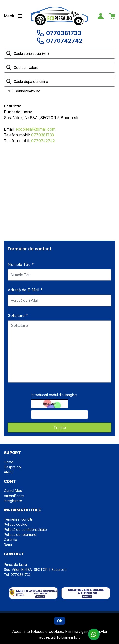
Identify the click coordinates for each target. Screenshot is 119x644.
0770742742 (43, 141)
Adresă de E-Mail (25, 290)
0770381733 (43, 135)
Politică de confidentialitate (25, 529)
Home (9, 462)
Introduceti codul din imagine (54, 395)
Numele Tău (21, 264)
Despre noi (13, 467)
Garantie (11, 540)
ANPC (8, 472)
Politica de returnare (20, 535)
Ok (60, 621)
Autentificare (14, 496)
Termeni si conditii (18, 519)
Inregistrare (13, 501)
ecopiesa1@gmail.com (36, 129)
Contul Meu (13, 491)
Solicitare (18, 315)
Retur (8, 545)
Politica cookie (16, 524)
